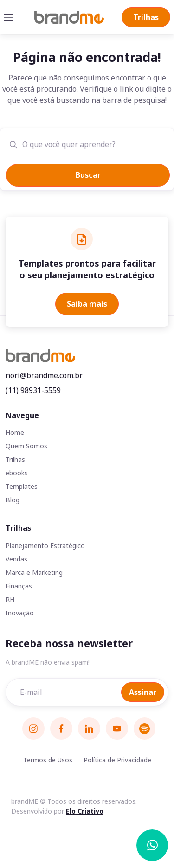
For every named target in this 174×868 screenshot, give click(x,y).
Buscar (88, 175)
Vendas (16, 559)
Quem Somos (26, 446)
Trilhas (146, 17)
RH (10, 599)
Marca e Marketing (34, 572)
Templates (22, 486)
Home (15, 432)
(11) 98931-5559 (33, 390)
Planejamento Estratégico (45, 545)
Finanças (19, 586)
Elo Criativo (85, 811)
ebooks (17, 473)
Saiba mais (87, 304)
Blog (13, 500)
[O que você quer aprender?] (91, 144)
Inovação (20, 613)
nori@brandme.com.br (44, 375)
